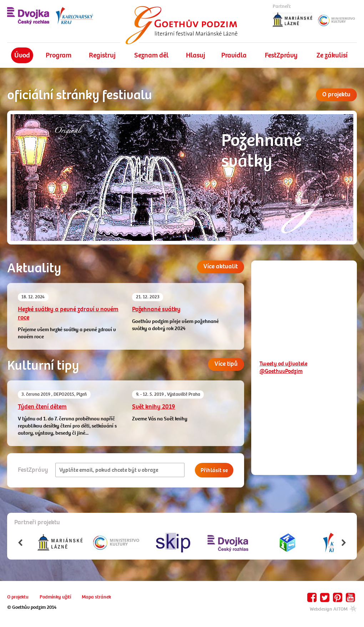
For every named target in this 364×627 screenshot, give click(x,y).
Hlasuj (196, 55)
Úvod (22, 55)
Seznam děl (151, 55)
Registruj (102, 55)
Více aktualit (221, 266)
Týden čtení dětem (42, 407)
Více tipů (226, 364)
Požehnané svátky (156, 309)
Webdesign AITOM (333, 609)
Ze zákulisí (332, 55)
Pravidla (234, 55)
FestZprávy (281, 55)
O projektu (336, 94)
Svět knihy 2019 (154, 407)
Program (59, 55)
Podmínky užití (55, 597)
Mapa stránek (96, 597)
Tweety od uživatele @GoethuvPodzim (283, 367)
